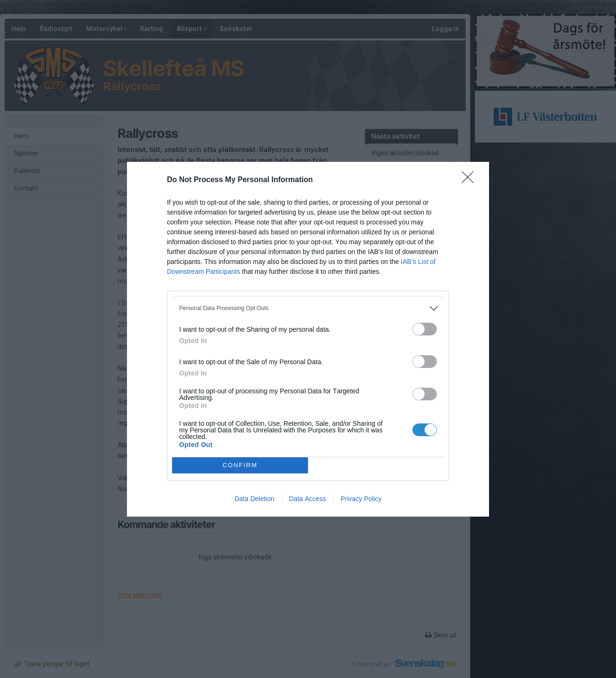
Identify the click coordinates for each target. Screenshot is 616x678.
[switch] (425, 329)
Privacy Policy (361, 499)
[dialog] (308, 339)
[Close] (471, 180)
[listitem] (308, 308)
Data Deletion (255, 499)
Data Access (308, 499)
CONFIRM (240, 465)
